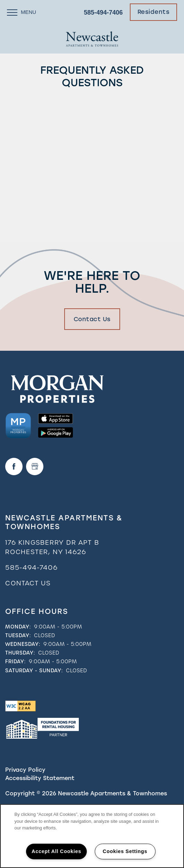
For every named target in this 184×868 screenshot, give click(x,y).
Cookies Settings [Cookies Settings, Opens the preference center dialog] (125, 851)
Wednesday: (23, 644)
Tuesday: (18, 635)
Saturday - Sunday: (34, 671)
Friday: (15, 662)
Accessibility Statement (40, 778)
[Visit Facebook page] (14, 467)
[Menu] (22, 12)
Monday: (18, 627)
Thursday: (20, 653)
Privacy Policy (25, 770)
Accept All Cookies (56, 851)
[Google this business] (35, 467)
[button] (154, 12)
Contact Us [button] (92, 319)
